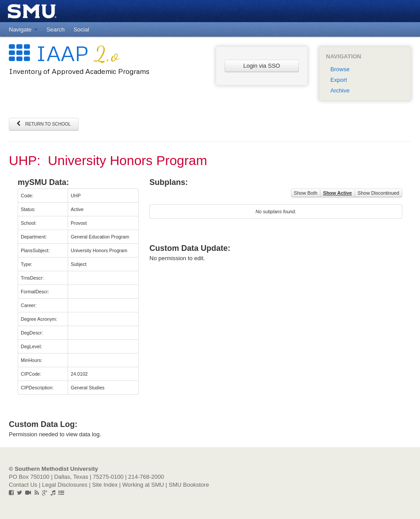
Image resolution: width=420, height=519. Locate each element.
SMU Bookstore (189, 485)
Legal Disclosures (65, 485)
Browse (340, 69)
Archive (340, 90)
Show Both (306, 193)
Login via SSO (262, 66)
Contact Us (23, 485)
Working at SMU (143, 485)
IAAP (64, 53)
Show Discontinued (378, 193)
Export (339, 80)
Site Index (105, 485)
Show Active (338, 193)
